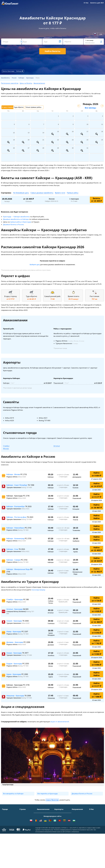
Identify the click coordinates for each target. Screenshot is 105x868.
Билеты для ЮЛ (97, 3)
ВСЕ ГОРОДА (7, 837)
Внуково (57, 819)
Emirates (40, 830)
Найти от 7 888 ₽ (96, 695)
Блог (91, 834)
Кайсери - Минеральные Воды (18, 569)
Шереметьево (59, 816)
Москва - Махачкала (79, 840)
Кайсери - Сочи (13, 549)
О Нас (86, 3)
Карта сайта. (90, 864)
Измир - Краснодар (14, 632)
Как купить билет (95, 837)
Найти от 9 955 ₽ (96, 663)
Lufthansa (40, 836)
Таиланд (23, 819)
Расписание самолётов (10, 83)
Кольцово (58, 828)
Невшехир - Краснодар (15, 696)
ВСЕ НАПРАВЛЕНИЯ (79, 843)
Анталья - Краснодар (15, 609)
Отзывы (92, 825)
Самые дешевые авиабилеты (42, 193)
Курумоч (57, 834)
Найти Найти (96, 517)
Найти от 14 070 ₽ (97, 485)
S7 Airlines (41, 816)
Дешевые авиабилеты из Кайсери (16, 219)
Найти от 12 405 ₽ (97, 549)
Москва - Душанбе (78, 832)
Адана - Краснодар (14, 674)
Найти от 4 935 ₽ (96, 610)
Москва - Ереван (78, 821)
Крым (22, 813)
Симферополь (7, 819)
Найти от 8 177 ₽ (96, 496)
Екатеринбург (7, 828)
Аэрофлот (40, 813)
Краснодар (6, 822)
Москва (6, 449)
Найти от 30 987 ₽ (97, 506)
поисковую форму (38, 590)
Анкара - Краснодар (14, 653)
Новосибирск (7, 825)
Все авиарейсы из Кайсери (13, 794)
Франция (23, 825)
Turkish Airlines (42, 833)
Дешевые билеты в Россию (13, 224)
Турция (22, 816)
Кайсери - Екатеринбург (16, 506)
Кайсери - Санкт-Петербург (17, 485)
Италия (22, 822)
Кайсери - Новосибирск (16, 528)
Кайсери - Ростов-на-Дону (17, 517)
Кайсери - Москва (13, 474)
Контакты (93, 816)
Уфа (3, 831)
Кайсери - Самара (14, 560)
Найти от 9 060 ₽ (96, 653)
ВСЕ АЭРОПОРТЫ (60, 837)
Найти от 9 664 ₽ (96, 474)
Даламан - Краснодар (15, 642)
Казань (5, 834)
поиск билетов (52, 800)
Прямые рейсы (73, 193)
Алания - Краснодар (14, 621)
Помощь (92, 822)
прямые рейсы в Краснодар (21, 222)
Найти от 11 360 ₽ (97, 621)
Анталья (57, 446)
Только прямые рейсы (33, 107)
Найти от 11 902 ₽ (97, 570)
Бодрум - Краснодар (14, 664)
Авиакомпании (39, 83)
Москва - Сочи (77, 813)
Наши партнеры (95, 828)
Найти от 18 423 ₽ (97, 560)
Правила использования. (79, 864)
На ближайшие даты (21, 193)
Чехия (22, 831)
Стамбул (6, 446)
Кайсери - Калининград (16, 539)
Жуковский (58, 822)
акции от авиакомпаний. (60, 722)
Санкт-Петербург (8, 816)
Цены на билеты (26, 83)
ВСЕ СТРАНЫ (24, 837)
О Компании (94, 813)
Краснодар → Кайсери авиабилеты (16, 217)
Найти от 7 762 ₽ (96, 642)
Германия (23, 828)
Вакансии (93, 831)
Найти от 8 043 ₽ (96, 631)
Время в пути (60, 193)
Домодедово (59, 813)
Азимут (39, 827)
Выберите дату (35, 265)
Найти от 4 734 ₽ (96, 599)
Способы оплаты (95, 819)
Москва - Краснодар (79, 824)
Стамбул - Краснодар (15, 600)
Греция (22, 834)
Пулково (57, 825)
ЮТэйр (39, 824)
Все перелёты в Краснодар (48, 794)
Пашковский (59, 831)
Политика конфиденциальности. (63, 864)
